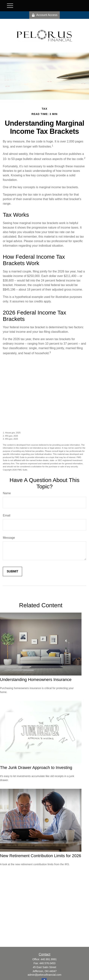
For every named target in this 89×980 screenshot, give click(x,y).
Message (9, 538)
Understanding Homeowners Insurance (36, 680)
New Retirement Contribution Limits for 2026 (41, 856)
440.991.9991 (49, 959)
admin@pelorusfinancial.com (45, 975)
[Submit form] (12, 571)
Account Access (45, 15)
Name (7, 493)
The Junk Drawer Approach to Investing (36, 768)
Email (7, 515)
